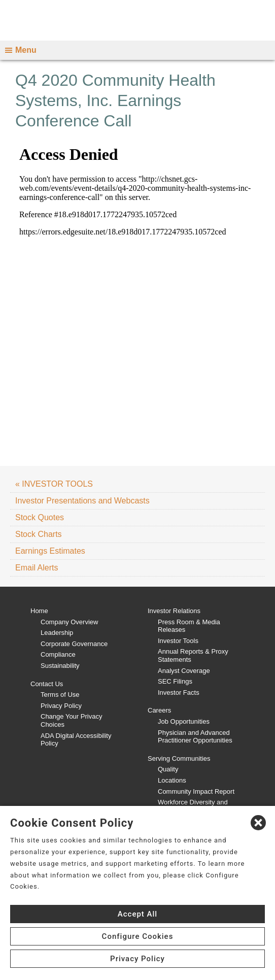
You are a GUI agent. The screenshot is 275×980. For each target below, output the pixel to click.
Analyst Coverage (184, 671)
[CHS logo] (137, 20)
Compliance (58, 654)
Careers (159, 710)
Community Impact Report (196, 791)
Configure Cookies (138, 936)
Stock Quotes (40, 517)
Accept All (137, 914)
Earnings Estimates (50, 551)
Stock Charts (39, 534)
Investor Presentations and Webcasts (82, 501)
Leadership (57, 633)
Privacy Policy (61, 706)
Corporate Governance (74, 644)
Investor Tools (178, 641)
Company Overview (69, 622)
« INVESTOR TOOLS (54, 484)
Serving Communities (179, 758)
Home (39, 611)
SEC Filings (175, 681)
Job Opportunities (184, 721)
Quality (168, 769)
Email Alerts (37, 568)
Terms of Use (60, 695)
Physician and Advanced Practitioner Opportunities (195, 737)
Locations (172, 780)
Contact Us (47, 684)
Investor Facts (179, 692)
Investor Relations (174, 611)
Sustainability (60, 666)
